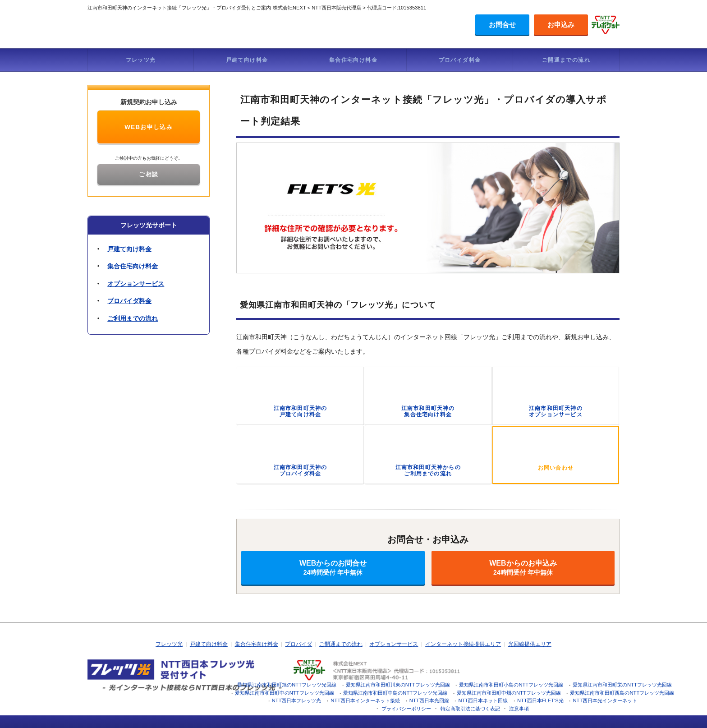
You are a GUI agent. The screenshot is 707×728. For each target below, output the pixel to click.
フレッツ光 (141, 60)
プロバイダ (298, 644)
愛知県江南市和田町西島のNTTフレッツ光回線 (622, 693)
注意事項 (519, 709)
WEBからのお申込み (523, 568)
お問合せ (502, 25)
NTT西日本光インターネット (605, 700)
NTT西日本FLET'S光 (540, 700)
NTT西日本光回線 (429, 700)
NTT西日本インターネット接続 (365, 700)
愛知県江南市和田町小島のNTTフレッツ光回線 (511, 685)
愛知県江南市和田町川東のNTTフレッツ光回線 (398, 685)
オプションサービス (136, 284)
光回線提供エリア (530, 644)
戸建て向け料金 (247, 60)
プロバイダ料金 (460, 60)
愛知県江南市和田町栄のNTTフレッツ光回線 (622, 685)
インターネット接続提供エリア (463, 644)
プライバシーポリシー (406, 709)
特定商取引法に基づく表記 (470, 709)
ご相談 (149, 174)
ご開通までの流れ (566, 60)
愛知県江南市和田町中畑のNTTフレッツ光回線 (509, 693)
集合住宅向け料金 (353, 60)
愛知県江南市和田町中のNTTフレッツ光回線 (285, 693)
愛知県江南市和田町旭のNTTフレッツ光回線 (287, 685)
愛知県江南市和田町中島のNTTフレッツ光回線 (395, 693)
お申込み (561, 25)
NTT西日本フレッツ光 (297, 700)
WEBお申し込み (149, 127)
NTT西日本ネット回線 (483, 700)
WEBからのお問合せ (333, 568)
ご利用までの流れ (133, 318)
